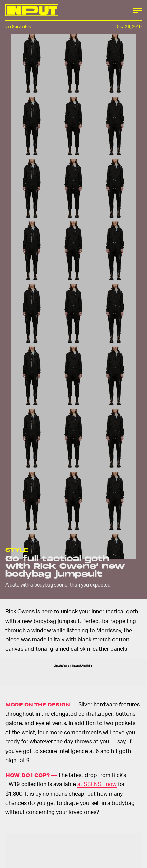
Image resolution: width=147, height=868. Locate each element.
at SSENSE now (97, 784)
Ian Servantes (18, 26)
